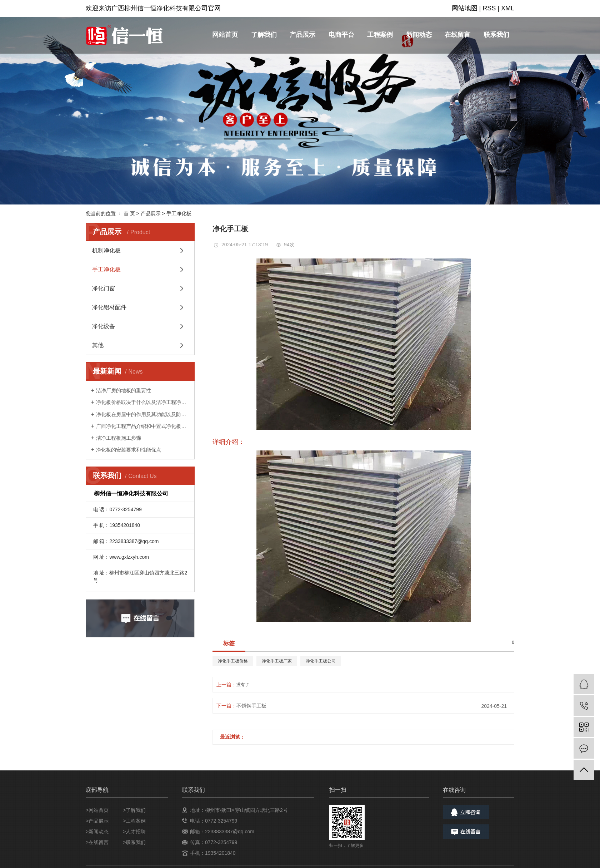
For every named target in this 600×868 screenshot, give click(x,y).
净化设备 (104, 326)
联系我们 (496, 35)
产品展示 (302, 35)
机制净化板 (106, 250)
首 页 (129, 213)
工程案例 (380, 35)
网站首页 (225, 35)
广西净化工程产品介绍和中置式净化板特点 (143, 426)
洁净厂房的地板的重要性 (124, 390)
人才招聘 (136, 832)
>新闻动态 (97, 832)
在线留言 (457, 35)
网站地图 (465, 8)
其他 (98, 345)
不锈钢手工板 (251, 706)
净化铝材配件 (109, 307)
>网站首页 (97, 810)
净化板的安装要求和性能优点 (129, 450)
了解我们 (264, 35)
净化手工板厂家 (277, 661)
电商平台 (341, 35)
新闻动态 (419, 35)
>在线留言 (97, 842)
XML (508, 8)
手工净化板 (179, 213)
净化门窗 (104, 288)
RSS (489, 8)
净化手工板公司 (321, 661)
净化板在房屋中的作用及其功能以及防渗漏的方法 (143, 414)
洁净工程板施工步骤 (119, 438)
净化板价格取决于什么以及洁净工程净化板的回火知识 (143, 402)
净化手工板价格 (233, 661)
